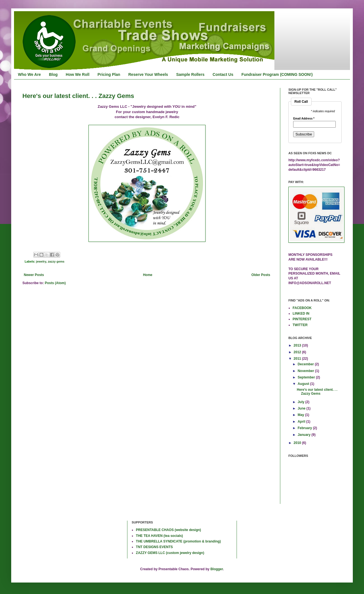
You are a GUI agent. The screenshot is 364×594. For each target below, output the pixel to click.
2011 (298, 359)
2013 (298, 345)
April (302, 422)
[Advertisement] (41, 539)
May (301, 415)
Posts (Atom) (55, 283)
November (306, 371)
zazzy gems (56, 261)
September (307, 377)
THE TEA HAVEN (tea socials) (159, 536)
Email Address (304, 119)
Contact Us (223, 74)
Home (148, 275)
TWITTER (300, 325)
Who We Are (29, 74)
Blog (53, 74)
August (304, 384)
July (301, 402)
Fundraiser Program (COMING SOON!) (277, 74)
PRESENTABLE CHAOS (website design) (168, 530)
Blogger (217, 569)
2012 (298, 352)
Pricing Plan (109, 74)
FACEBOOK (302, 308)
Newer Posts (34, 275)
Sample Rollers (190, 74)
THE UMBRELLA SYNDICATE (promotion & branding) (178, 541)
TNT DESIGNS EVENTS (154, 547)
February (305, 428)
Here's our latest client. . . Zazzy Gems (78, 96)
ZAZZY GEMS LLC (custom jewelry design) (170, 553)
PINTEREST (302, 319)
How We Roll (78, 74)
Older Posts (261, 275)
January (305, 435)
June (302, 408)
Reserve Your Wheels (148, 74)
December (306, 364)
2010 (298, 443)
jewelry (41, 261)
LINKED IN (301, 314)
